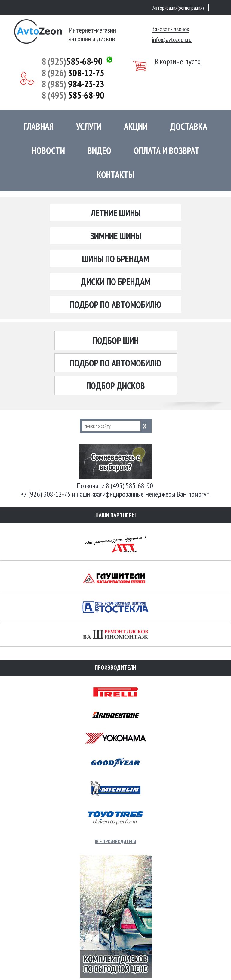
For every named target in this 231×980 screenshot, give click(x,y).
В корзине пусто (177, 61)
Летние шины (116, 213)
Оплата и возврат (167, 151)
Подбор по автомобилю (115, 305)
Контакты (115, 175)
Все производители (115, 841)
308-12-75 (73, 73)
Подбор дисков (116, 386)
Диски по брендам (116, 282)
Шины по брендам (116, 259)
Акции (136, 126)
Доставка (189, 126)
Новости (48, 151)
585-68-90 (72, 61)
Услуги (89, 126)
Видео (99, 151)
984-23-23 (73, 84)
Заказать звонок (171, 29)
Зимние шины (116, 236)
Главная (39, 126)
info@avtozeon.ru (172, 40)
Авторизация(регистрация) (178, 8)
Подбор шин (116, 340)
